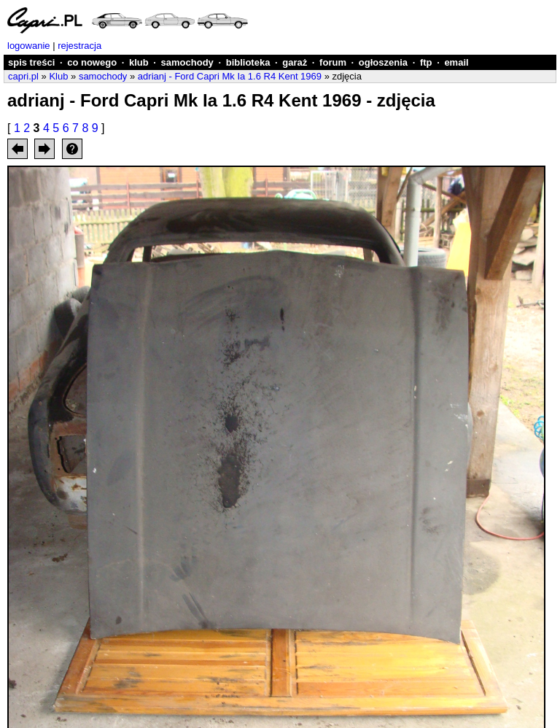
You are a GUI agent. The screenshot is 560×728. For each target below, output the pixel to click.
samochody (187, 62)
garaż (295, 62)
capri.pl (23, 76)
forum (333, 62)
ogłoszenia (383, 62)
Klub (58, 76)
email (456, 62)
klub (139, 62)
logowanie (29, 46)
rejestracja (79, 46)
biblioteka (248, 62)
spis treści (31, 62)
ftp (426, 62)
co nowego (92, 62)
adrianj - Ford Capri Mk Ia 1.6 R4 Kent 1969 (230, 76)
